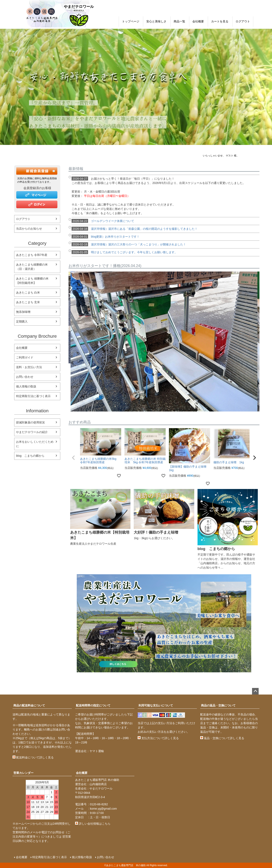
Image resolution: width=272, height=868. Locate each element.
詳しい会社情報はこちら (93, 824)
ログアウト (243, 21)
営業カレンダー (23, 773)
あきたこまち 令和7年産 (32, 255)
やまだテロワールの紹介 (32, 432)
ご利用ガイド (25, 357)
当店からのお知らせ (29, 229)
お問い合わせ (25, 377)
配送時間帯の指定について (93, 705)
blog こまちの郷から (30, 456)
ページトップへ (255, 691)
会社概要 (198, 21)
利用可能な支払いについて (156, 705)
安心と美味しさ (156, 21)
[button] (73, 458)
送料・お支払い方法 (29, 367)
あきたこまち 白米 (28, 292)
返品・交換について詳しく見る (222, 738)
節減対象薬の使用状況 (30, 422)
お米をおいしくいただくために (35, 444)
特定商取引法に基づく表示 (33, 396)
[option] (136, 87)
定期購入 (22, 321)
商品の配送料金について (29, 705)
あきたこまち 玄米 (28, 302)
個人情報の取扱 (26, 386)
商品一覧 (179, 21)
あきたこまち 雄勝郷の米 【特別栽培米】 (34, 281)
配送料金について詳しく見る (33, 757)
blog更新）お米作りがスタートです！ (106, 237)
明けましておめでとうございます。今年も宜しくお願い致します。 (124, 252)
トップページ (131, 21)
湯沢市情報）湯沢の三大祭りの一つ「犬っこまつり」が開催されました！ (129, 244)
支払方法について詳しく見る (158, 738)
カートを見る (220, 21)
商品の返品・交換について (218, 705)
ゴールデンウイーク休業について (103, 221)
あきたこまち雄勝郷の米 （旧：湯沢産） (33, 267)
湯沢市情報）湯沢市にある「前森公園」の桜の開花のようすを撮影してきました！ (135, 229)
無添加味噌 (23, 312)
